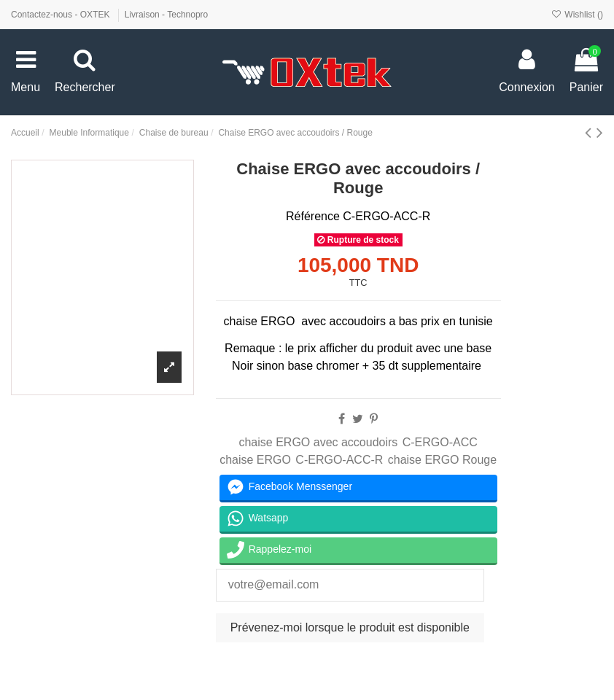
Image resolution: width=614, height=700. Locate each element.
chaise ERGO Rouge (442, 460)
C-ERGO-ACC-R (339, 460)
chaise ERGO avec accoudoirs (318, 442)
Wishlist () (577, 15)
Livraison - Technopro (167, 15)
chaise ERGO (255, 460)
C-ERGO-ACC (440, 442)
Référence (313, 216)
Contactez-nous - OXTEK (62, 15)
